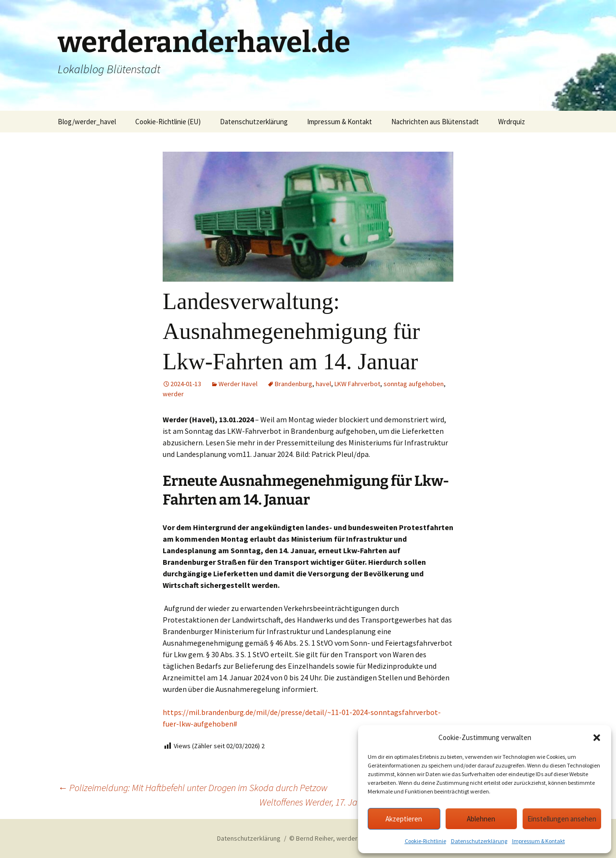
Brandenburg (294, 384)
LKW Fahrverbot (357, 384)
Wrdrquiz (512, 122)
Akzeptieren (404, 819)
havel (323, 384)
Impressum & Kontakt (539, 841)
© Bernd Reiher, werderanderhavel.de (344, 838)
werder (173, 394)
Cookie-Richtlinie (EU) (168, 122)
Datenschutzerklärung (479, 841)
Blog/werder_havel (87, 122)
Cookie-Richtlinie (425, 841)
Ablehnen (481, 819)
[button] (597, 738)
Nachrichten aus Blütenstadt (435, 122)
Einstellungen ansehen (562, 819)
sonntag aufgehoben (414, 384)
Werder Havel (238, 384)
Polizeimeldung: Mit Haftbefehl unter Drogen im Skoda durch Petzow (193, 787)
